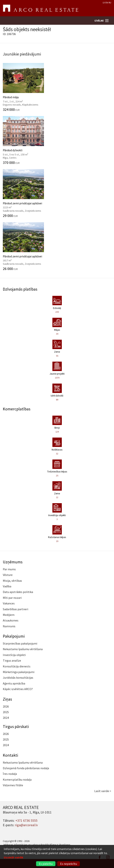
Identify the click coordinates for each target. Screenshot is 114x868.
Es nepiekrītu (69, 864)
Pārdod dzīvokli (57, 140)
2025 (6, 712)
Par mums (9, 569)
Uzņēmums (13, 562)
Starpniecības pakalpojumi (20, 643)
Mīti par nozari (12, 598)
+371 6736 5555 (26, 820)
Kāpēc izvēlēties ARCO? (18, 689)
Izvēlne (99, 21)
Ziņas (7, 699)
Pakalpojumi (14, 636)
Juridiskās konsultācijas (18, 678)
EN (107, 3)
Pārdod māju (57, 87)
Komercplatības (17, 409)
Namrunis (9, 626)
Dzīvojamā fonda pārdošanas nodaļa (26, 768)
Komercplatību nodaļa (17, 780)
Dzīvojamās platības (20, 289)
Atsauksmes (11, 620)
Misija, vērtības (12, 581)
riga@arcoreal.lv (26, 825)
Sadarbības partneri (15, 609)
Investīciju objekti (14, 655)
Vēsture (8, 575)
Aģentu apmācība (14, 683)
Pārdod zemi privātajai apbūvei (57, 193)
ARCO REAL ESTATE (41, 8)
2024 (6, 718)
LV (104, 3)
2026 (6, 706)
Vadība (7, 586)
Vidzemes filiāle (13, 785)
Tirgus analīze (12, 660)
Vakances (9, 603)
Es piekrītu (46, 864)
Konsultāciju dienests (17, 666)
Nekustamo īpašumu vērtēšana (23, 649)
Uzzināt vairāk (14, 857)
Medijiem (9, 615)
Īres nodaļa (10, 774)
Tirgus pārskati (16, 726)
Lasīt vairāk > (103, 791)
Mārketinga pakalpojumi (19, 672)
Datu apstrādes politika (18, 592)
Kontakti (10, 755)
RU (110, 3)
